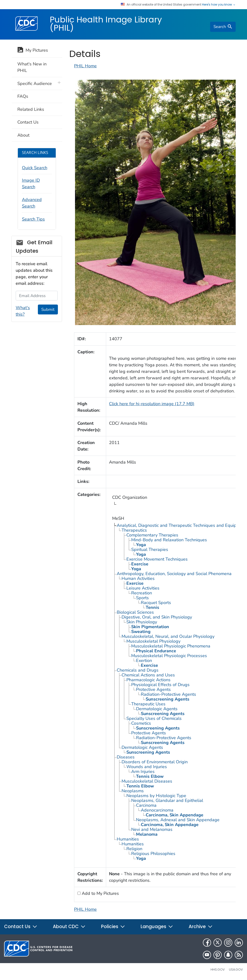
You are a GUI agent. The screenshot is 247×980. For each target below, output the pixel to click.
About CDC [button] (69, 927)
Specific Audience (35, 83)
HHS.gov (218, 970)
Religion (134, 849)
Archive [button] (201, 927)
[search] (223, 27)
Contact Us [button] (21, 927)
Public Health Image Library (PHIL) (106, 24)
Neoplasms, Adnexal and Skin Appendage (178, 820)
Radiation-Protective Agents (168, 694)
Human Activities (138, 578)
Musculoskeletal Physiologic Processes (169, 656)
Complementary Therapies (152, 535)
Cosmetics (141, 723)
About (23, 135)
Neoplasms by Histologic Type (156, 796)
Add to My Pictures (100, 893)
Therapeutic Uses (148, 704)
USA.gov (236, 970)
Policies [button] (113, 927)
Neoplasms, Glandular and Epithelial (167, 800)
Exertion (144, 660)
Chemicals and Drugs (138, 670)
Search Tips (33, 219)
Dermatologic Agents (157, 709)
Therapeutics (134, 530)
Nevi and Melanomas (152, 829)
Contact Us (28, 122)
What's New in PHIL (32, 67)
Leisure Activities (143, 588)
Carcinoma (146, 805)
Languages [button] (157, 927)
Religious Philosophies (153, 854)
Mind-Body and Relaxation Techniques (169, 540)
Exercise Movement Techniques (157, 559)
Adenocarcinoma (157, 810)
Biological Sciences (135, 612)
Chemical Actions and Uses (148, 675)
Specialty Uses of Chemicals (154, 718)
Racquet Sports (156, 603)
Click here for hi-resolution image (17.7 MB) (152, 404)
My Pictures (33, 51)
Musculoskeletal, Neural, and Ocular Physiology (168, 636)
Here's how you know (219, 5)
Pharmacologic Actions (148, 680)
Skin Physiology (142, 622)
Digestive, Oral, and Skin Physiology (157, 617)
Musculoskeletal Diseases (147, 781)
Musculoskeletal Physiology (153, 641)
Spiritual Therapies (150, 549)
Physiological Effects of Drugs (160, 685)
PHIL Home (85, 66)
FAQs (23, 96)
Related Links (31, 109)
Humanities (128, 839)
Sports (142, 598)
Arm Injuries (143, 771)
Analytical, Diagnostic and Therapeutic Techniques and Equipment (182, 525)
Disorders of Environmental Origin (155, 762)
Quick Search (35, 168)
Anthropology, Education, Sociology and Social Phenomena (174, 574)
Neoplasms (133, 791)
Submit (48, 309)
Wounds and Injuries (147, 767)
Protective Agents (153, 689)
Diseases (126, 757)
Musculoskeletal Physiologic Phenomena (171, 646)
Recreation (142, 593)
